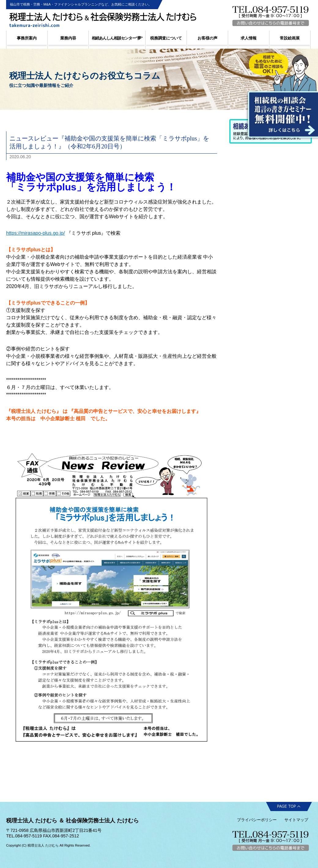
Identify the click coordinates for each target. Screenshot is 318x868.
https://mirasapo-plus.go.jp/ (35, 233)
